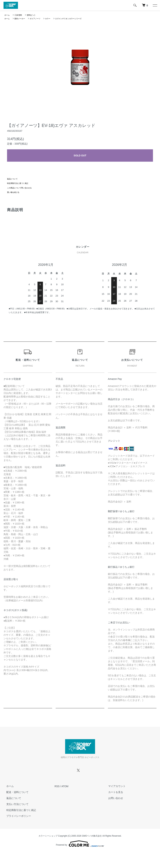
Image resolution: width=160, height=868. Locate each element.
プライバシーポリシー (16, 816)
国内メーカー (22, 19)
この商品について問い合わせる (22, 188)
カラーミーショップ (48, 836)
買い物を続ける (14, 192)
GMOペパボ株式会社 (92, 836)
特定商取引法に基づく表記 (20, 183)
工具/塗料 (20, 15)
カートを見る (113, 792)
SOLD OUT (80, 155)
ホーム (8, 15)
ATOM (65, 786)
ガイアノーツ (39, 19)
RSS (57, 786)
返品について (13, 179)
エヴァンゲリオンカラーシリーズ (77, 19)
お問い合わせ (113, 798)
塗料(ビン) (34, 15)
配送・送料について (15, 792)
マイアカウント (114, 786)
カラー (54, 19)
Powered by (80, 844)
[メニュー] (155, 5)
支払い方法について (15, 804)
